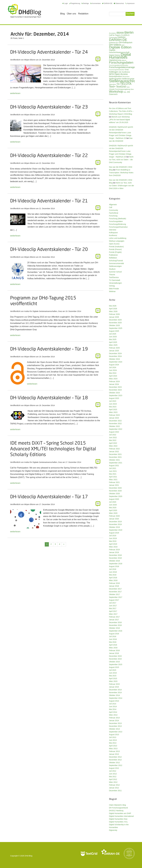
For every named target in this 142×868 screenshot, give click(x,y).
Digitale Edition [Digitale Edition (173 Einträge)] (120, 47)
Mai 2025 (113, 339)
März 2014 (113, 715)
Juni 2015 (113, 673)
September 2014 (116, 698)
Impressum (130, 3)
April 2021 (113, 477)
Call (111, 207)
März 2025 (113, 345)
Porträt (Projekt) (115, 252)
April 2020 (113, 510)
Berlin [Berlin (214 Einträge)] (129, 32)
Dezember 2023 (115, 387)
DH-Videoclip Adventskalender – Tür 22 (49, 155)
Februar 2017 (114, 617)
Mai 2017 (113, 608)
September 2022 (116, 429)
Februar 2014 (114, 718)
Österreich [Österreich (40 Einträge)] (113, 94)
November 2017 (115, 592)
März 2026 (113, 311)
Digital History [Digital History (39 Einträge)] (115, 55)
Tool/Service (114, 277)
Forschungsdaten (116, 221)
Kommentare (96, 3)
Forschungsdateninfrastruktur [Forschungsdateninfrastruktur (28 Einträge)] (119, 65)
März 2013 (113, 749)
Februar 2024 (114, 381)
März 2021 (113, 480)
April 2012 (113, 779)
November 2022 (115, 423)
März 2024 (113, 379)
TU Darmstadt (115, 280)
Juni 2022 (113, 438)
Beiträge (85, 3)
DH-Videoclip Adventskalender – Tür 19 (49, 349)
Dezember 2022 (115, 421)
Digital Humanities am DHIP (120, 813)
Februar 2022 (114, 449)
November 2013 (115, 726)
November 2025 (115, 323)
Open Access (114, 244)
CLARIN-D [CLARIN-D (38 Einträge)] (125, 35)
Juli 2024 (113, 367)
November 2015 (115, 659)
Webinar (112, 291)
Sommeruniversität (117, 263)
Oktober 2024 (114, 359)
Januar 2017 (114, 620)
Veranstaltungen (115, 283)
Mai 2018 (113, 575)
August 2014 (114, 701)
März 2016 (113, 648)
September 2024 (116, 362)
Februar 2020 (114, 516)
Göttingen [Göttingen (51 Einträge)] (114, 72)
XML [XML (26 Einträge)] (125, 92)
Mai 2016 (113, 642)
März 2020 (113, 513)
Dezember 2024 (115, 353)
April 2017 (113, 611)
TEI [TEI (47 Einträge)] (118, 84)
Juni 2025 (113, 337)
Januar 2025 (114, 351)
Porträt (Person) (115, 249)
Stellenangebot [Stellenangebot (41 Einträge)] (115, 79)
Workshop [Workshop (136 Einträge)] (116, 92)
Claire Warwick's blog (118, 805)
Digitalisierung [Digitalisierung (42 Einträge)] (115, 60)
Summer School (115, 272)
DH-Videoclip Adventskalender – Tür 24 (49, 52)
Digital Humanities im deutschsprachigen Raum (24, 11)
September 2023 (116, 395)
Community (114, 210)
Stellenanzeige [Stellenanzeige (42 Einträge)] (128, 79)
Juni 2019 (113, 538)
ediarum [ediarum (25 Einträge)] (124, 60)
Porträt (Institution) (116, 247)
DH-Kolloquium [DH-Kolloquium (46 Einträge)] (126, 42)
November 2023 (115, 390)
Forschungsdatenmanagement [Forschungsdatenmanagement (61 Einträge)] (125, 67)
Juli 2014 (113, 704)
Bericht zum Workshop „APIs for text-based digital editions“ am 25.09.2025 (119, 120)
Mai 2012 (113, 777)
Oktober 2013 (114, 729)
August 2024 (114, 365)
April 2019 (113, 544)
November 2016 (115, 625)
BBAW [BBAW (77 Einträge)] (120, 33)
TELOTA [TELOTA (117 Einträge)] (126, 84)
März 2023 (113, 412)
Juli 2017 (113, 603)
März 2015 (113, 681)
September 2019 (116, 530)
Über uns (72, 14)
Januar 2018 (114, 586)
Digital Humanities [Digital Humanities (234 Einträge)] (120, 56)
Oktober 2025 (114, 325)
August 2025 (114, 331)
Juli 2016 (113, 636)
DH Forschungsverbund (118, 808)
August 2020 (114, 499)
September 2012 (116, 765)
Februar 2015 (114, 684)
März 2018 (113, 580)
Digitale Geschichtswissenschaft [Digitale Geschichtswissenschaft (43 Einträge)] (119, 51)
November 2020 (115, 491)
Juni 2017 (113, 606)
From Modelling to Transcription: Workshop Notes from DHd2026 (121, 173)
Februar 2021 (114, 482)
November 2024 (115, 356)
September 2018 (116, 564)
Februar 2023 (114, 415)
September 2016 (116, 631)
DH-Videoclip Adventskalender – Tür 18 (49, 398)
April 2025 (113, 342)
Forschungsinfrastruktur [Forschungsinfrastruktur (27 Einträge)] (117, 70)
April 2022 (113, 443)
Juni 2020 (113, 505)
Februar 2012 (114, 785)
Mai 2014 (113, 709)
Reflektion (113, 258)
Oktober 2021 (114, 460)
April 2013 (113, 746)
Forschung (113, 216)
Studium (112, 269)
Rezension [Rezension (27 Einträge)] (126, 77)
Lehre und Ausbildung (118, 238)
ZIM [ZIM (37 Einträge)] (128, 92)
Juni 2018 (113, 572)
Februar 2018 (114, 583)
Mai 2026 (113, 306)
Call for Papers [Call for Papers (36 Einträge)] (115, 35)
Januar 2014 (114, 721)
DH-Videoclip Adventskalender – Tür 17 (49, 497)
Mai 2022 (113, 440)
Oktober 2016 (114, 628)
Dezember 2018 (115, 555)
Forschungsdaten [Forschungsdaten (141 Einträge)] (121, 62)
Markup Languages (117, 241)
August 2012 (114, 768)
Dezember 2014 (115, 690)
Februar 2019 (114, 550)
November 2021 (115, 457)
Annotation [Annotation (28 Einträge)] (113, 33)
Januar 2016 (114, 653)
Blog (63, 14)
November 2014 (115, 692)
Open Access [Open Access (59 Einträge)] (121, 74)
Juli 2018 (113, 569)
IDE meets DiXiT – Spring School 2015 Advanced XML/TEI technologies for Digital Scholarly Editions (53, 449)
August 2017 (114, 600)
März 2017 (113, 614)
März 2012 (113, 782)
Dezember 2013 (115, 723)
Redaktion (83, 14)
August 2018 (114, 566)
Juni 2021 (113, 471)
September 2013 (116, 732)
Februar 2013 (114, 751)
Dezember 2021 (115, 454)
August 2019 (114, 533)
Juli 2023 (113, 401)
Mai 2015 (113, 676)
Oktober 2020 (114, 494)
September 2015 (116, 664)
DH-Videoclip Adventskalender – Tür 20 (49, 249)
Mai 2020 (113, 508)
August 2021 (114, 466)
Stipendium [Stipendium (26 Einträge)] (113, 84)
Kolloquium (113, 233)
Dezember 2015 (115, 656)
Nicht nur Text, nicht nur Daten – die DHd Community (121, 160)
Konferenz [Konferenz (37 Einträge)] (126, 72)
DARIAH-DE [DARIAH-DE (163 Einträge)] (118, 40)
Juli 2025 (113, 334)
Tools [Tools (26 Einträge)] (128, 87)
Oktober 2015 (114, 662)
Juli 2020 (113, 502)
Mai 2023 (113, 407)
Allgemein (113, 205)
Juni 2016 (113, 639)
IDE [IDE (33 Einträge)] (120, 72)
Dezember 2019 (115, 522)
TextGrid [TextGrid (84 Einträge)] (121, 87)
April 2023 (113, 409)
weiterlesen (15, 93)
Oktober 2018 (114, 561)
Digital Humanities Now (118, 819)
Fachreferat (114, 213)
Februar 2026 (114, 314)
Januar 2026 (114, 317)
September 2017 (116, 597)
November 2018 (115, 558)
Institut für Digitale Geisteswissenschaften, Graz (43, 311)
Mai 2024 (113, 373)
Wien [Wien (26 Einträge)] (132, 89)
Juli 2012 (113, 771)
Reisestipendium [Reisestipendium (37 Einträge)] (116, 76)
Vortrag (112, 286)
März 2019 (113, 547)
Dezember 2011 (115, 791)
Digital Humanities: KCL (118, 822)
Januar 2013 (114, 754)
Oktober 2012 (114, 763)
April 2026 (113, 309)
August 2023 (114, 398)
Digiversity (113, 830)
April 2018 (113, 578)
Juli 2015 (113, 670)
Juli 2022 (113, 435)
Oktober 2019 (114, 527)
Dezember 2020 (115, 488)
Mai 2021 (113, 474)
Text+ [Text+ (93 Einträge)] (112, 87)
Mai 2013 (113, 743)
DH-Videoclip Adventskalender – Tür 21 (49, 201)
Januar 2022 (114, 452)
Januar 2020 (114, 519)
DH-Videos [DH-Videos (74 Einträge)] (115, 45)
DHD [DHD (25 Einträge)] (123, 45)
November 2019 (115, 524)
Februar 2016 (114, 650)
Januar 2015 (114, 687)
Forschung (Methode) (118, 219)
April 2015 (113, 678)
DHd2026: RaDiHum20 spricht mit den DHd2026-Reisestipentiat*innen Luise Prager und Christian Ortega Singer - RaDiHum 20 (121, 151)
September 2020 (116, 496)
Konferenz (113, 235)
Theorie (112, 275)
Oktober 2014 (114, 695)
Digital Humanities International (121, 816)
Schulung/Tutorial (116, 261)
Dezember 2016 (115, 622)
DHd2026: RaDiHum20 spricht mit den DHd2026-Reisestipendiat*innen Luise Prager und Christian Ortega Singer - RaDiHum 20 (121, 133)
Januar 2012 (114, 788)
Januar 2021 (114, 485)
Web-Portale (114, 289)
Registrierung (75, 3)
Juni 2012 (113, 774)
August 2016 (114, 634)
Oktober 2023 (114, 393)
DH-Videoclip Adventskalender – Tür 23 (49, 107)
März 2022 (113, 446)
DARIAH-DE (107, 3)
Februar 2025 (114, 348)
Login (65, 3)
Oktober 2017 (114, 594)
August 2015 (114, 667)
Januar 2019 (114, 552)
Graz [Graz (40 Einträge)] (127, 70)
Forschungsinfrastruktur (118, 227)
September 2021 (116, 463)
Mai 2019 (113, 541)
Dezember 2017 (115, 589)
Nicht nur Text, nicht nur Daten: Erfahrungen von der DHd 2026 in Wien (122, 186)
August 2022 (114, 432)
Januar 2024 (114, 384)
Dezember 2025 (115, 320)
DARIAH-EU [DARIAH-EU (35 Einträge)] (114, 43)
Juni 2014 (113, 706)
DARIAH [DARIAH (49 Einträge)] (121, 37)
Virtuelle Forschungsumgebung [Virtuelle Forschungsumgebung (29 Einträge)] (120, 89)
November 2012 (115, 760)
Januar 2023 (114, 418)
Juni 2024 (113, 370)
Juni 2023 (113, 404)
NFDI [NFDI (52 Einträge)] (112, 74)
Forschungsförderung (118, 224)
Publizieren (113, 255)
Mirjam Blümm (30, 60)
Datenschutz (119, 3)
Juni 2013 (113, 740)
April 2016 (113, 645)
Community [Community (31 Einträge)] (113, 38)
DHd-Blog (29, 856)
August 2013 (114, 735)
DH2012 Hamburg (116, 811)
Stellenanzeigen (115, 266)
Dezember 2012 (115, 757)
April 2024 (113, 376)
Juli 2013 (113, 737)
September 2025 (116, 328)
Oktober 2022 (114, 426)
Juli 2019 (113, 536)
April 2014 (113, 712)
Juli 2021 (113, 468)
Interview (113, 230)
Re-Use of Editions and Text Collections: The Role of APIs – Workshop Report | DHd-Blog (121, 111)
